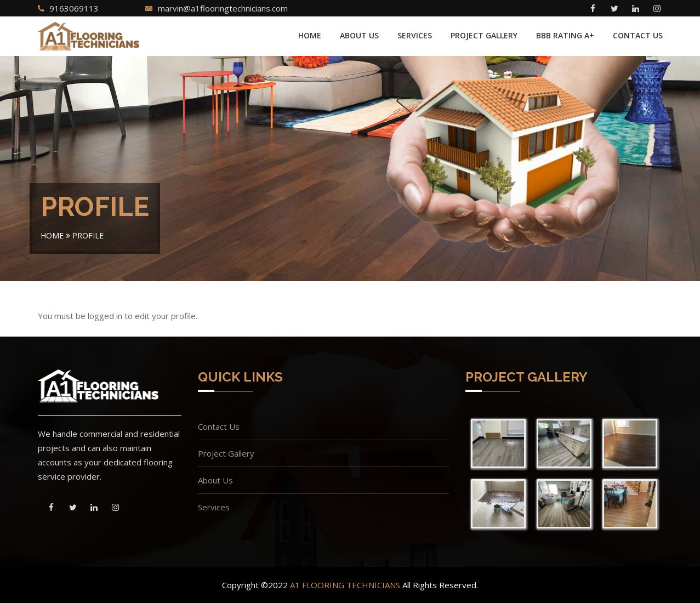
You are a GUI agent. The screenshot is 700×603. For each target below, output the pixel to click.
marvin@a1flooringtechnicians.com (223, 8)
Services (415, 35)
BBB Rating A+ (565, 35)
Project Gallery (484, 35)
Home (310, 35)
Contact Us (638, 35)
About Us (359, 35)
